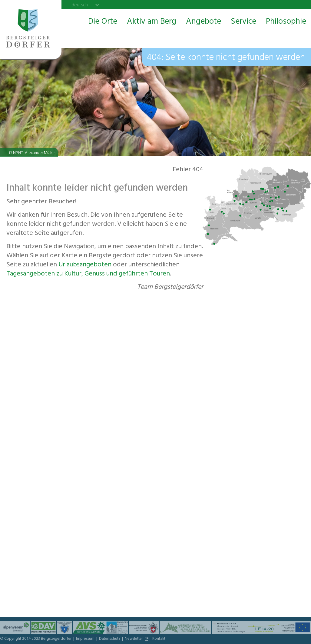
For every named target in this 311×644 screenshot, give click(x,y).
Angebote (203, 22)
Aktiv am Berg (152, 22)
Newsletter (134, 639)
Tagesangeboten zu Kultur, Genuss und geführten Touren (88, 274)
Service (243, 22)
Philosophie (286, 22)
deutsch (80, 5)
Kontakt (159, 639)
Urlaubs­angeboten (85, 265)
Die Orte (103, 22)
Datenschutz (110, 639)
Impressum (86, 639)
